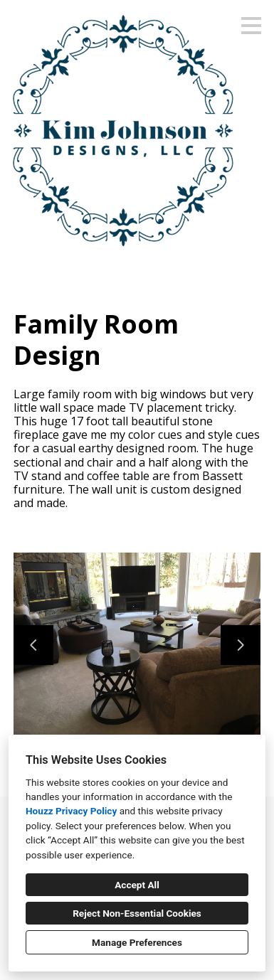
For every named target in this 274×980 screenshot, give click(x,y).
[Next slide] (241, 645)
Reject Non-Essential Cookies (137, 913)
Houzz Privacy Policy (71, 811)
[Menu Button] (251, 26)
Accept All (137, 885)
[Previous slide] (33, 645)
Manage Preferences (137, 942)
